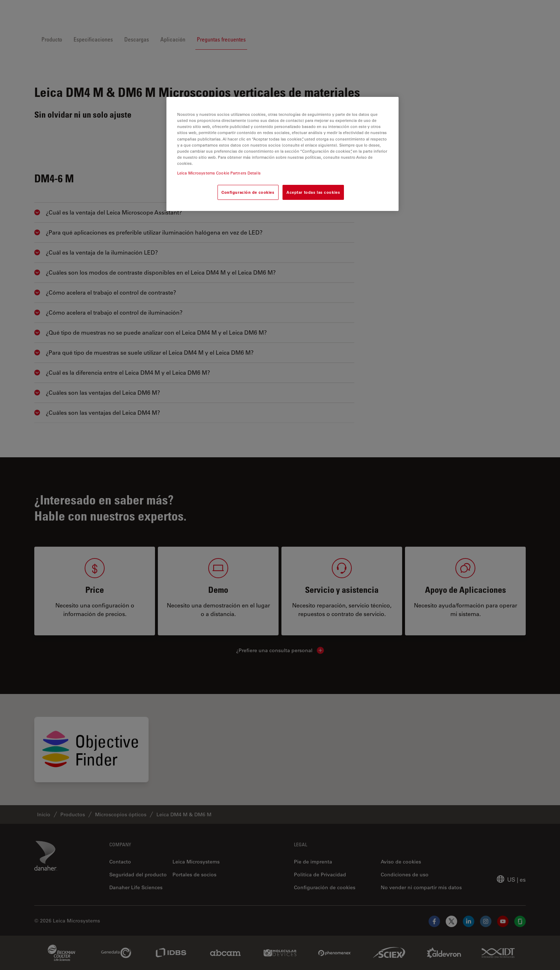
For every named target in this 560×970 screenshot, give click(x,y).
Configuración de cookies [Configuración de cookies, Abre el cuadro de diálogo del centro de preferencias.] (248, 192)
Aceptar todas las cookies (313, 192)
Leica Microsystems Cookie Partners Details (219, 173)
